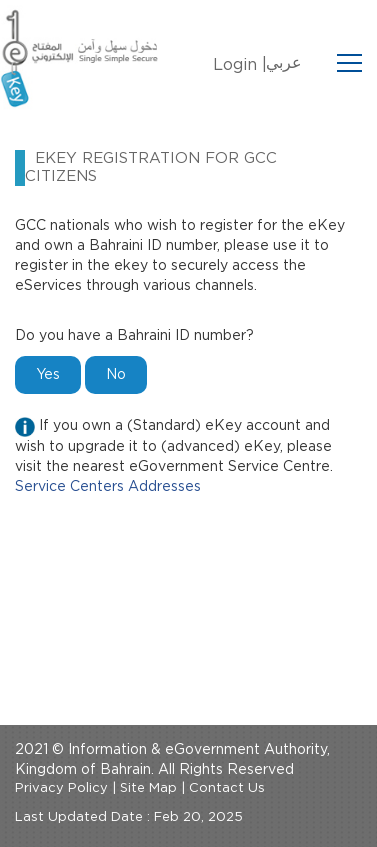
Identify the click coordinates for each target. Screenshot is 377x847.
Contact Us (227, 788)
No (116, 375)
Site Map (148, 788)
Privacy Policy (61, 788)
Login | (240, 65)
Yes (48, 375)
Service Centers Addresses (108, 487)
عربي (284, 63)
